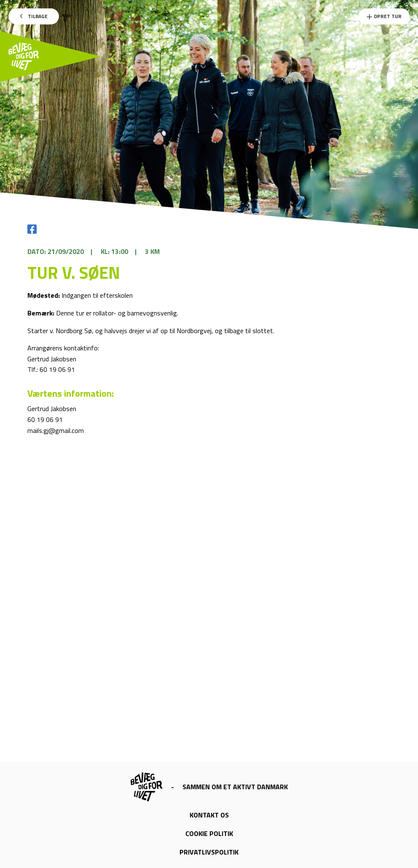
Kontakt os (209, 815)
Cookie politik (209, 833)
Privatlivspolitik (209, 852)
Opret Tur (384, 16)
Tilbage (34, 16)
